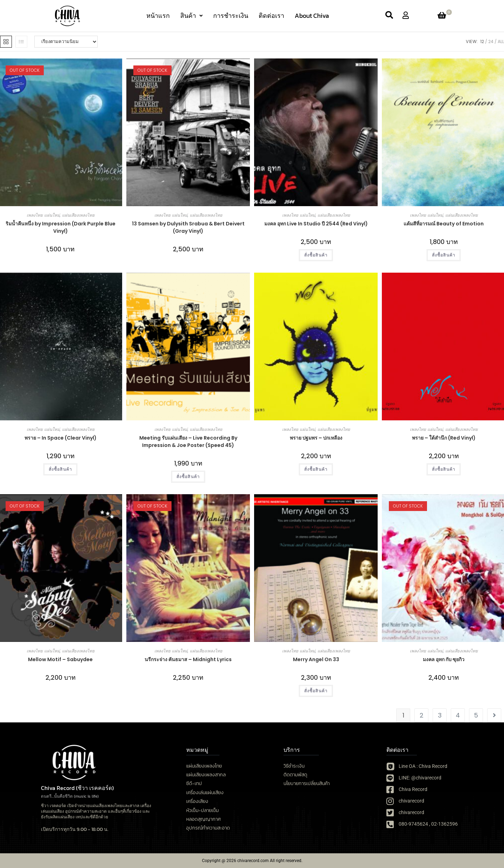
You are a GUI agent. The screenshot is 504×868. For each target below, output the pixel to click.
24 (491, 41)
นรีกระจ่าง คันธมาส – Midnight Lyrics (188, 659)
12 (482, 41)
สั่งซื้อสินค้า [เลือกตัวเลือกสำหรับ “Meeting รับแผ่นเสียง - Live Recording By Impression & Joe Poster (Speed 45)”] (188, 477)
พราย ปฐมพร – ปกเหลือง (316, 438)
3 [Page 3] (440, 715)
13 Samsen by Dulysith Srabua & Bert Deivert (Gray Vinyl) (188, 227)
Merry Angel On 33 (316, 659)
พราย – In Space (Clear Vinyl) (61, 438)
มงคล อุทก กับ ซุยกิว (444, 659)
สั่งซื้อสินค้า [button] (316, 255)
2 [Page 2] (422, 715)
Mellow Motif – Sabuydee (60, 659)
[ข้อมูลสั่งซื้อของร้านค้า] (66, 42)
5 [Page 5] (476, 715)
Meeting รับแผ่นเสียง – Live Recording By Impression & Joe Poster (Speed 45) (188, 442)
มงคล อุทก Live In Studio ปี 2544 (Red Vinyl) (316, 224)
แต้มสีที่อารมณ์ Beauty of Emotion (444, 224)
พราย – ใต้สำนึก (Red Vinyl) (444, 438)
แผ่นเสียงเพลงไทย (78, 215)
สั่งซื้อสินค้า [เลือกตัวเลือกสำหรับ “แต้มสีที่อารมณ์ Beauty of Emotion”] (444, 255)
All (501, 41)
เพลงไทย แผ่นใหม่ (43, 215)
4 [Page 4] (458, 715)
